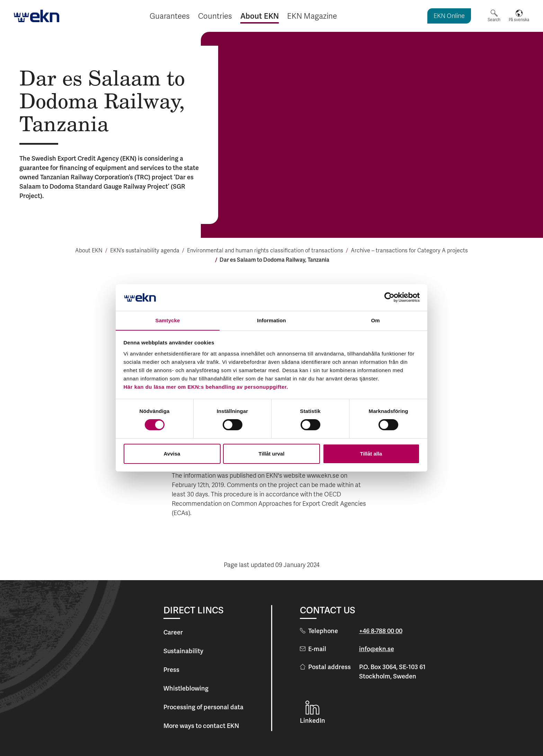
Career (173, 632)
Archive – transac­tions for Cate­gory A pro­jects (409, 251)
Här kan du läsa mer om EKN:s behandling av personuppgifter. (206, 387)
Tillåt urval (272, 454)
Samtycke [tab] (168, 320)
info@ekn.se (377, 649)
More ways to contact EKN (201, 726)
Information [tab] (271, 320)
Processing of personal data (203, 707)
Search (494, 20)
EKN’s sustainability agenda (145, 251)
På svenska (519, 20)
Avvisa (172, 454)
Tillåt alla (371, 454)
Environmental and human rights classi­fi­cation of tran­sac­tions (265, 251)
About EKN (89, 251)
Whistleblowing (186, 688)
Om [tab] (375, 320)
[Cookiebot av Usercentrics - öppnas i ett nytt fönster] (389, 297)
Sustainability (183, 651)
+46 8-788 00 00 (381, 631)
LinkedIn (313, 721)
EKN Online (449, 16)
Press (171, 670)
